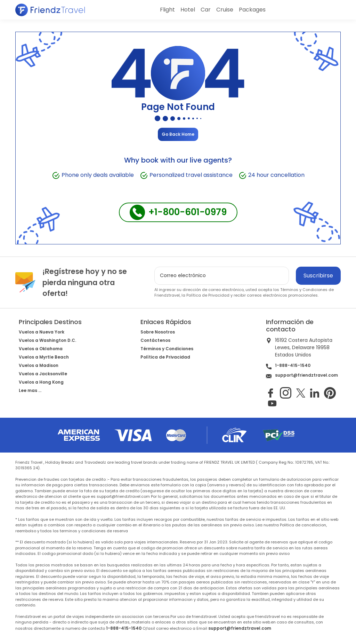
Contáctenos (155, 340)
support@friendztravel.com (306, 375)
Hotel (188, 10)
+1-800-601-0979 (178, 212)
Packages (252, 10)
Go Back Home (178, 134)
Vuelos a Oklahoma (41, 349)
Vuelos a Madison (39, 365)
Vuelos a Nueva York (42, 332)
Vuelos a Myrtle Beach (44, 357)
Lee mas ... (30, 390)
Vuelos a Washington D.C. (47, 340)
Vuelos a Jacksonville (43, 374)
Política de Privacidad (208, 295)
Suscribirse (318, 276)
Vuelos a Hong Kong (41, 382)
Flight (167, 10)
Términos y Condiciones (304, 290)
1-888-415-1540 (293, 365)
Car (206, 10)
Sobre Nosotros (158, 332)
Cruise (225, 10)
